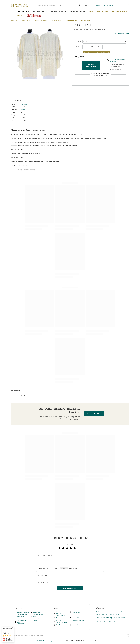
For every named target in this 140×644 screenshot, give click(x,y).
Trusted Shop (25, 109)
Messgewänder (57, 20)
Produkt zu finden (120, 11)
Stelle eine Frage (94, 414)
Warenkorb (60, 618)
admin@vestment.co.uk (54, 641)
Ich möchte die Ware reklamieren (23, 616)
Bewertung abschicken (70, 588)
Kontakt (20, 15)
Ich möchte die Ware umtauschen (22, 622)
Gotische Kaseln (71, 20)
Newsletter (76, 625)
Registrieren (77, 612)
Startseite (14, 20)
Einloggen (97, 5)
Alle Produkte (23, 11)
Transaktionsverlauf (78, 621)
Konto (56, 608)
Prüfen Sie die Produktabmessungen (96, 52)
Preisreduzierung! (58, 11)
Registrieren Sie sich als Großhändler (62, 614)
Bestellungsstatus (23, 612)
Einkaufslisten (109, 5)
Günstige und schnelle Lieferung (117, 60)
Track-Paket (37, 612)
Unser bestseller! (78, 11)
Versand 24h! (102, 11)
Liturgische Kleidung (41, 20)
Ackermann (25, 104)
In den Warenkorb (91, 65)
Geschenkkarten (40, 11)
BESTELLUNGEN (20, 608)
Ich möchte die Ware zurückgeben (38, 616)
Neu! (91, 11)
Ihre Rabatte (60, 625)
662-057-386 (40, 641)
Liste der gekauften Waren (62, 621)
